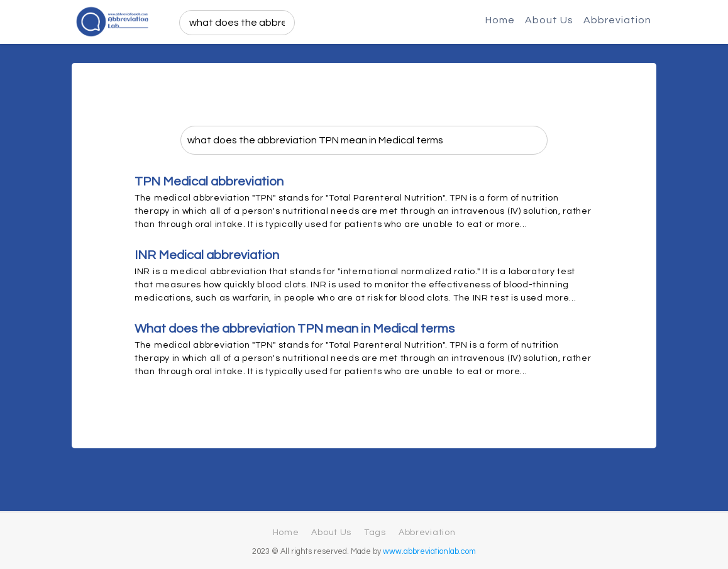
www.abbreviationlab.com (429, 552)
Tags (375, 533)
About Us (549, 20)
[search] (237, 23)
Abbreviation (617, 20)
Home (500, 20)
